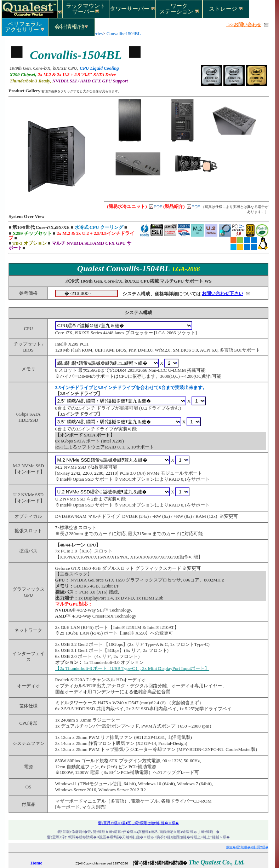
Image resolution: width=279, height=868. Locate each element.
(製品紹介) (174, 206)
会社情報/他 (72, 27)
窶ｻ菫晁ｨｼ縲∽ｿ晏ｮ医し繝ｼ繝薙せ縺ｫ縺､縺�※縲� (138, 823)
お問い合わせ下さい (223, 293)
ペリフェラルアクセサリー (25, 27)
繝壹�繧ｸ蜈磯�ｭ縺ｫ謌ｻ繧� (247, 847)
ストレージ (226, 9)
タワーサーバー (132, 9)
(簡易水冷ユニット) (127, 206)
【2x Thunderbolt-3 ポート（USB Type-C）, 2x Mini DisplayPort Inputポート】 (132, 668)
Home (36, 863)
